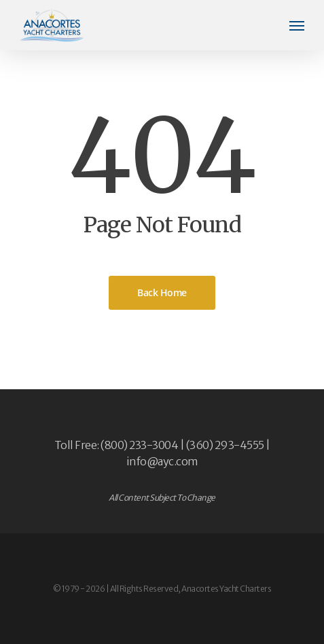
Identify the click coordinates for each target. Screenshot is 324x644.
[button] (297, 25)
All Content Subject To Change (162, 498)
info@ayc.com (162, 461)
